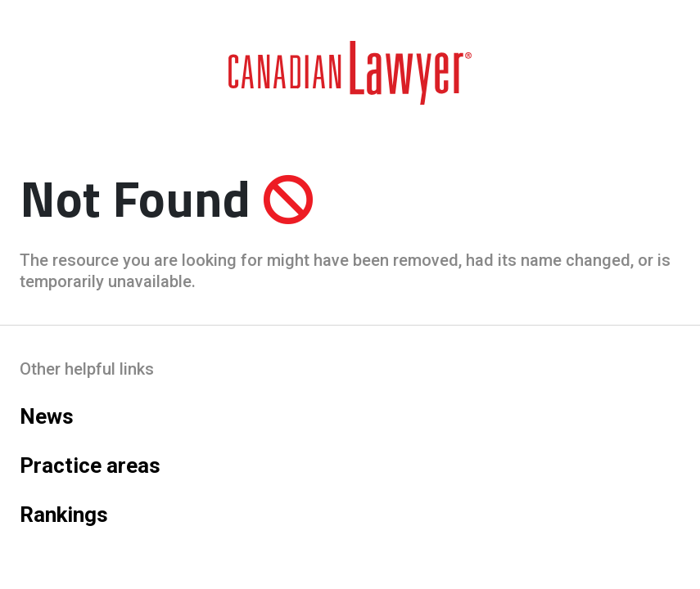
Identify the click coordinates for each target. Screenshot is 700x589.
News (47, 416)
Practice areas (90, 465)
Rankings (64, 515)
